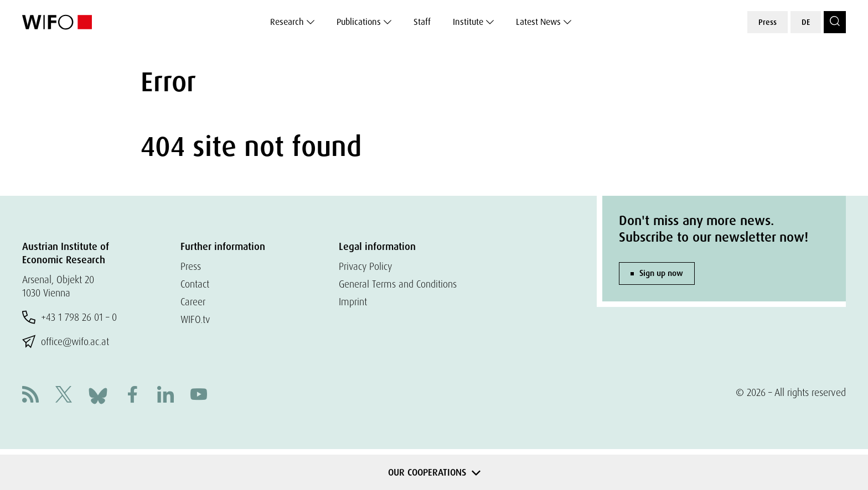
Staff (422, 22)
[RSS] (30, 396)
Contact (196, 284)
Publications (359, 22)
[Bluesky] (98, 395)
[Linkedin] (166, 396)
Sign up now (661, 273)
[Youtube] (199, 396)
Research (287, 22)
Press (768, 22)
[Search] (835, 22)
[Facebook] (132, 396)
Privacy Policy (367, 266)
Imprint (353, 302)
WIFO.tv (196, 319)
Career (194, 302)
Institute (468, 22)
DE (806, 22)
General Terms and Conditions (399, 284)
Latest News (538, 22)
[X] (64, 396)
